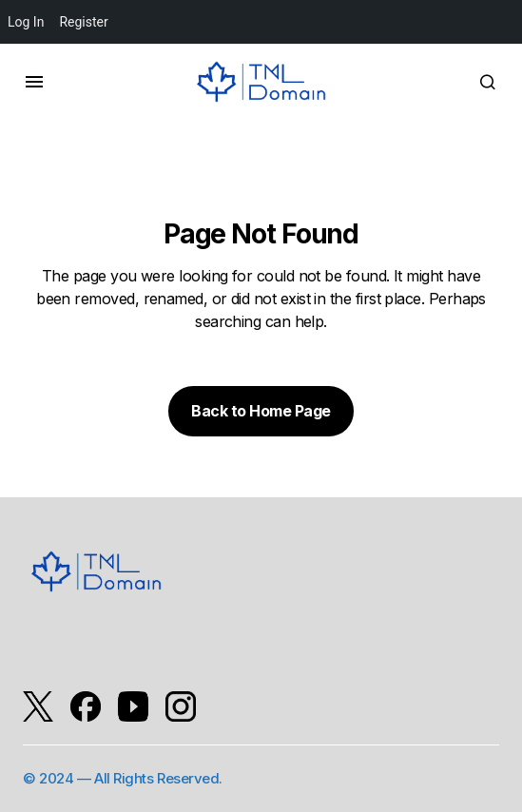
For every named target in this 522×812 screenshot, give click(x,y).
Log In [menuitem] (26, 22)
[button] (34, 82)
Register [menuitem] (83, 22)
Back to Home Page (261, 411)
